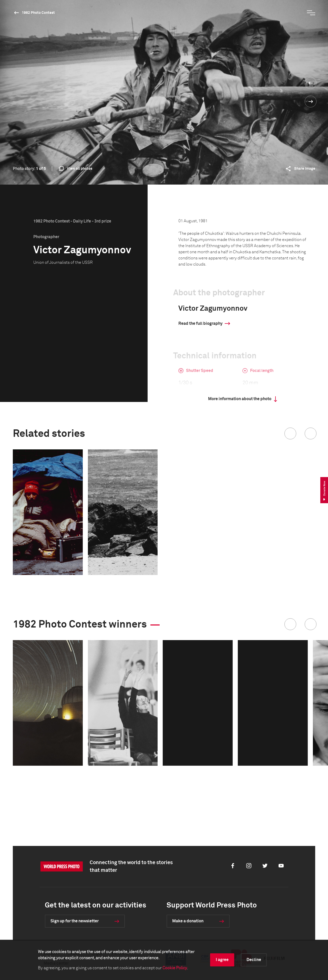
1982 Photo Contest (38, 13)
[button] (290, 433)
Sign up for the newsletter (75, 921)
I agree (222, 960)
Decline (254, 960)
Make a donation (188, 921)
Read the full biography (200, 324)
